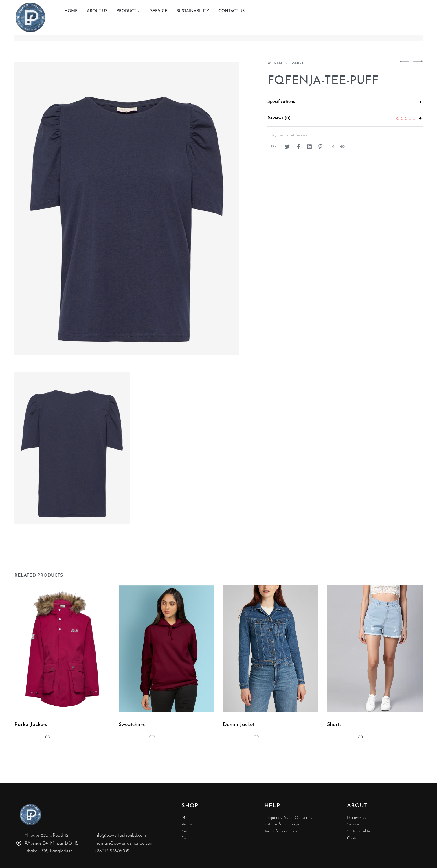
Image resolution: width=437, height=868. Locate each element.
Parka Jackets (32, 732)
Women (275, 64)
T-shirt (297, 64)
